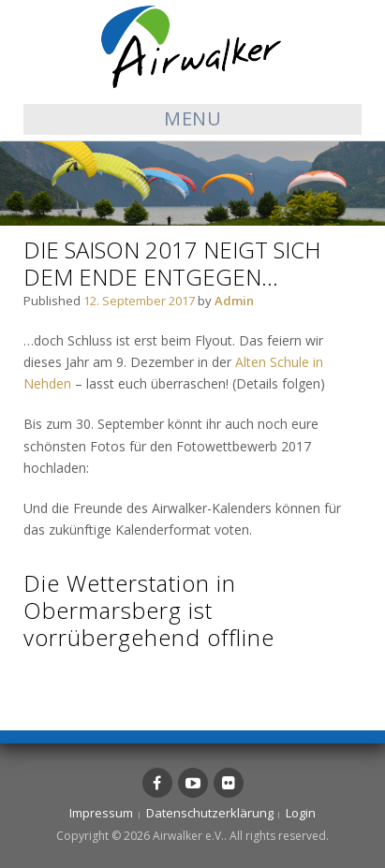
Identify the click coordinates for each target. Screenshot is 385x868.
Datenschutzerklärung (210, 813)
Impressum (101, 813)
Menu (192, 118)
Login (301, 813)
